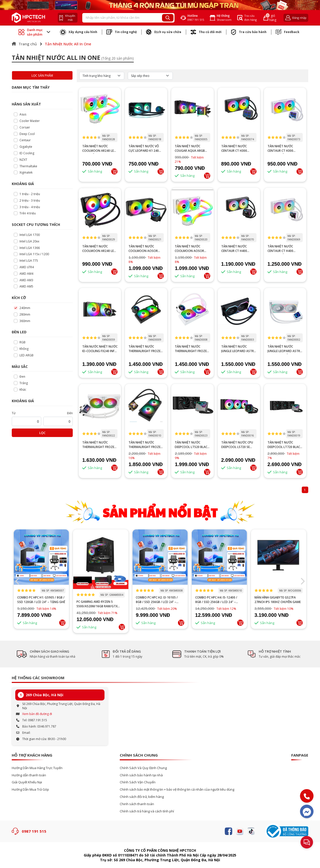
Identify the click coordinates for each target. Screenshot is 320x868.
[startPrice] (26, 421)
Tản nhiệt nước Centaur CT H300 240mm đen (234, 149)
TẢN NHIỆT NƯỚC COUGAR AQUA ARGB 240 (190, 149)
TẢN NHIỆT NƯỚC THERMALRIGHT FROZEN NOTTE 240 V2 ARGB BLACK (146, 349)
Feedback (287, 32)
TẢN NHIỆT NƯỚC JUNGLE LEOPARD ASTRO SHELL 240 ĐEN (239, 349)
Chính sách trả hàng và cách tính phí (147, 811)
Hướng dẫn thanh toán (29, 775)
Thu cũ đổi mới (206, 32)
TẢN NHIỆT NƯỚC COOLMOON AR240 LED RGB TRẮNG (99, 149)
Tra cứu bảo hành (248, 32)
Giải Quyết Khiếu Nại (27, 782)
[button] (302, 581)
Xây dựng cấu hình (79, 32)
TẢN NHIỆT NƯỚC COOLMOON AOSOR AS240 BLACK (143, 249)
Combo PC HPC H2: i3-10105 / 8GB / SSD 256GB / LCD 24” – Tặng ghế (216, 600)
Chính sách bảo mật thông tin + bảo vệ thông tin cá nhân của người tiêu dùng (177, 789)
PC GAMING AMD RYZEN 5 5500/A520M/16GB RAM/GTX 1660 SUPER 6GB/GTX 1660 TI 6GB (160, 604)
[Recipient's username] (122, 18)
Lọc (42, 433)
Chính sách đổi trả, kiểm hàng (142, 797)
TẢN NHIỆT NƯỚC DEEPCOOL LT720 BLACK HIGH (285, 445)
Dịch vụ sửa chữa (163, 32)
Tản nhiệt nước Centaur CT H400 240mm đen (234, 249)
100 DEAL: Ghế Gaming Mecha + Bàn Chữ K (41, 600)
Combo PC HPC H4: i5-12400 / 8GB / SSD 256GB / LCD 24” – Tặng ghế (275, 600)
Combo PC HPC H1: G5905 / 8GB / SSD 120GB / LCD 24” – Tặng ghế (100, 600)
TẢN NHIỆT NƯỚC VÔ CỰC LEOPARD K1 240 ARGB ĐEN (144, 149)
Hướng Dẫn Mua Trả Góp (30, 789)
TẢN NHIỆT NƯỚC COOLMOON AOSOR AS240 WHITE (189, 249)
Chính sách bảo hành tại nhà (141, 775)
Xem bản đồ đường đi (37, 714)
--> (160, 559)
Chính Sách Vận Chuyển (138, 782)
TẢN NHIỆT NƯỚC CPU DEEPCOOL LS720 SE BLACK (237, 445)
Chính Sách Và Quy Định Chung (143, 768)
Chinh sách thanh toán (137, 804)
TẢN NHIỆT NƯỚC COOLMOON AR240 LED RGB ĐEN (99, 249)
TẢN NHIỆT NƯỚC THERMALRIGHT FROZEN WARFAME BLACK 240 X (146, 445)
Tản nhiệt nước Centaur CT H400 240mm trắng (280, 249)
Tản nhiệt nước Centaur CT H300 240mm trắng (280, 149)
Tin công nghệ (121, 32)
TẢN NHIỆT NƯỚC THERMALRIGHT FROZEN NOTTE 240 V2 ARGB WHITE (192, 349)
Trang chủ (24, 44)
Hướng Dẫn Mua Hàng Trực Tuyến (37, 768)
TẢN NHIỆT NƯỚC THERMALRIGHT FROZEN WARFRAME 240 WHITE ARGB (99, 445)
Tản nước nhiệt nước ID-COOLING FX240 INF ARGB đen (100, 349)
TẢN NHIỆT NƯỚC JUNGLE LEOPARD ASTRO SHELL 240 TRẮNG (285, 349)
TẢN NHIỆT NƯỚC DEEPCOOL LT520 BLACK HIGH (192, 445)
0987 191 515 (34, 831)
